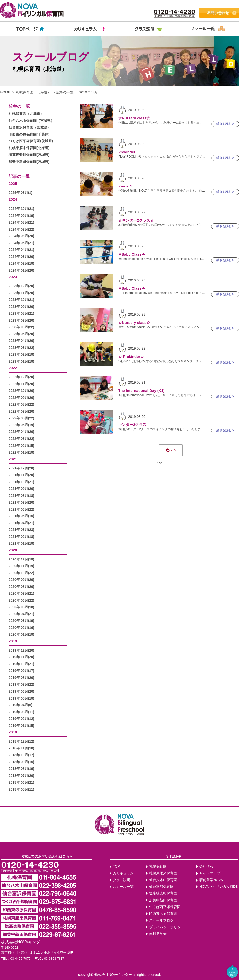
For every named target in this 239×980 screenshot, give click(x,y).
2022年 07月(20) (21, 411)
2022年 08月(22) (21, 404)
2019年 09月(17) (21, 671)
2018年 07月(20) (21, 776)
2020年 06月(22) (21, 600)
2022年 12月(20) (21, 377)
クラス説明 (121, 880)
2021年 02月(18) (21, 537)
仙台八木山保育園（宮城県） (31, 121)
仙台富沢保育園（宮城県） (30, 127)
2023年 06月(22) (21, 327)
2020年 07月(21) (21, 593)
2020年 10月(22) (21, 573)
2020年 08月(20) (21, 587)
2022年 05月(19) (21, 425)
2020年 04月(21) (21, 614)
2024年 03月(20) (21, 257)
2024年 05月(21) (21, 243)
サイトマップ (210, 873)
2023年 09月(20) (21, 307)
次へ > (171, 450)
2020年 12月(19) (21, 559)
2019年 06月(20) (21, 691)
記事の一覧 (65, 92)
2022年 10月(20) (21, 391)
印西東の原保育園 (163, 914)
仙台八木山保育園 (163, 880)
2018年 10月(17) (21, 755)
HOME (5, 92)
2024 (13, 199)
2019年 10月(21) (21, 664)
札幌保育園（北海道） (33, 92)
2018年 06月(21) (21, 782)
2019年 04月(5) (21, 705)
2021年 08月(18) (21, 496)
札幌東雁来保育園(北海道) (29, 148)
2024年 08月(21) (21, 222)
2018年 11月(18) (21, 748)
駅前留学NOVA (211, 880)
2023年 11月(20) (21, 293)
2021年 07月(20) (21, 502)
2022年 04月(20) (21, 432)
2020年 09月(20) (21, 580)
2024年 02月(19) (21, 263)
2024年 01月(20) (21, 270)
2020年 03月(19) (21, 621)
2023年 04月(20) (21, 341)
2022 (13, 368)
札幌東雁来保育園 (163, 873)
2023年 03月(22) (21, 348)
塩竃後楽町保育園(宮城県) (29, 155)
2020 (13, 550)
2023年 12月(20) (21, 286)
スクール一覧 (123, 887)
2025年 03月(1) (21, 193)
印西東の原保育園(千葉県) (29, 134)
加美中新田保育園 (163, 900)
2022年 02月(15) (21, 446)
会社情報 (206, 866)
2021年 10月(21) (21, 482)
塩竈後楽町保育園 (163, 893)
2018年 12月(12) (21, 741)
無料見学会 (158, 934)
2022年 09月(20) (21, 398)
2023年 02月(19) (21, 354)
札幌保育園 (158, 866)
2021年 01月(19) (21, 543)
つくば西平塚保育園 (165, 907)
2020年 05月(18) (21, 607)
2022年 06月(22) (21, 418)
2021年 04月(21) (21, 523)
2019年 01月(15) (21, 726)
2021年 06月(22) (21, 509)
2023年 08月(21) (21, 313)
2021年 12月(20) (21, 468)
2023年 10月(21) (21, 300)
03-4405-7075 (21, 958)
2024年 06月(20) (21, 236)
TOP (116, 866)
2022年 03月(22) (21, 439)
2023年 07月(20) (21, 320)
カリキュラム (123, 873)
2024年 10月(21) (21, 209)
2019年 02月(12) (21, 719)
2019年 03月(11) (21, 712)
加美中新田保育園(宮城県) (29, 162)
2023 (13, 277)
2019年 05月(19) (21, 698)
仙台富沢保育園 (161, 887)
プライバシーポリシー (167, 927)
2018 (13, 732)
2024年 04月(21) (21, 250)
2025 (13, 183)
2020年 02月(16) (21, 628)
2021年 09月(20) (21, 489)
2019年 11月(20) (21, 657)
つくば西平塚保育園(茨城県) (31, 141)
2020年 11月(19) (21, 566)
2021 (13, 459)
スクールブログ (161, 920)
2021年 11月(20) (21, 475)
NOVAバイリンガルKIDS (219, 887)
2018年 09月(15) (21, 762)
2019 (13, 641)
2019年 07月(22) (21, 684)
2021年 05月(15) (21, 516)
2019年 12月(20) (21, 650)
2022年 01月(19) (21, 452)
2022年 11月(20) (21, 384)
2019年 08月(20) (21, 678)
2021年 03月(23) (21, 530)
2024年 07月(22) (21, 229)
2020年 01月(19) (21, 634)
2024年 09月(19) (21, 216)
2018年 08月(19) (21, 769)
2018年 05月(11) (21, 789)
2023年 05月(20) (21, 334)
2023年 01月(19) (21, 361)
